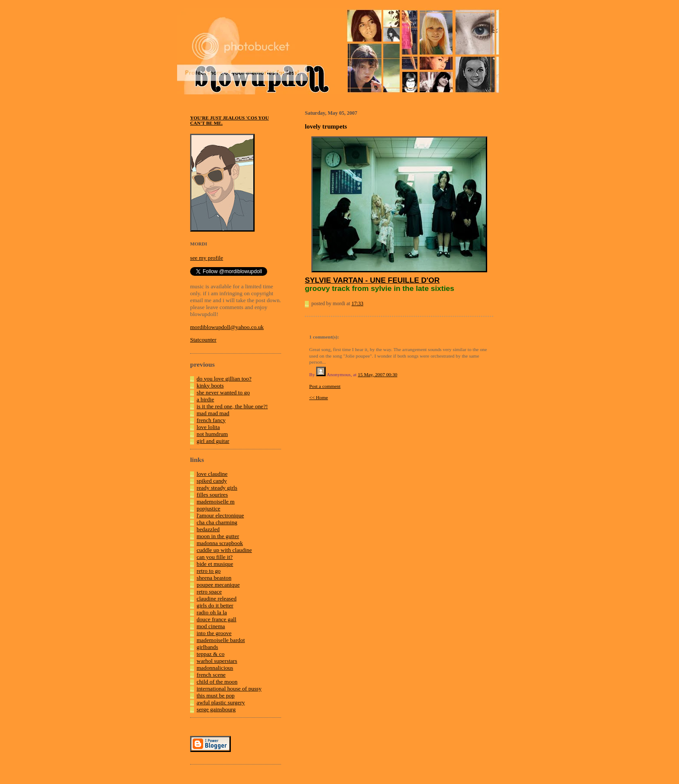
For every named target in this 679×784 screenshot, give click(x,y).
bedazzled (208, 529)
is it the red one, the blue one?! (232, 406)
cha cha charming (217, 522)
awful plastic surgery (221, 702)
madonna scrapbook (220, 543)
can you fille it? (215, 557)
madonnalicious (215, 668)
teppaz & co (210, 654)
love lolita (208, 427)
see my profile (207, 258)
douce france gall (217, 619)
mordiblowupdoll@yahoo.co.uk (227, 327)
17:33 (357, 303)
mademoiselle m (216, 502)
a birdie (205, 399)
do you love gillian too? (224, 379)
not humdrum (212, 434)
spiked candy (212, 481)
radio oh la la (212, 612)
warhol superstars (217, 661)
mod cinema (211, 626)
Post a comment (325, 386)
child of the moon (217, 682)
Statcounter (203, 340)
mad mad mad (213, 413)
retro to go (209, 571)
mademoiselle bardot (221, 640)
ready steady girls (217, 488)
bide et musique (215, 564)
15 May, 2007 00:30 (377, 374)
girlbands (207, 647)
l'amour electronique (220, 515)
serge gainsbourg (216, 709)
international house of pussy (229, 689)
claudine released (217, 598)
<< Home (318, 397)
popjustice (209, 508)
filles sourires (212, 495)
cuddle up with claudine (224, 550)
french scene (211, 675)
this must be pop (216, 695)
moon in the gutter (218, 536)
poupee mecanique (218, 585)
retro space (209, 592)
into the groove (214, 633)
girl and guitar (213, 441)
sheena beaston (214, 578)
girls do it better (215, 605)
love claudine (212, 474)
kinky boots (210, 386)
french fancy (211, 420)
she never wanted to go (223, 392)
